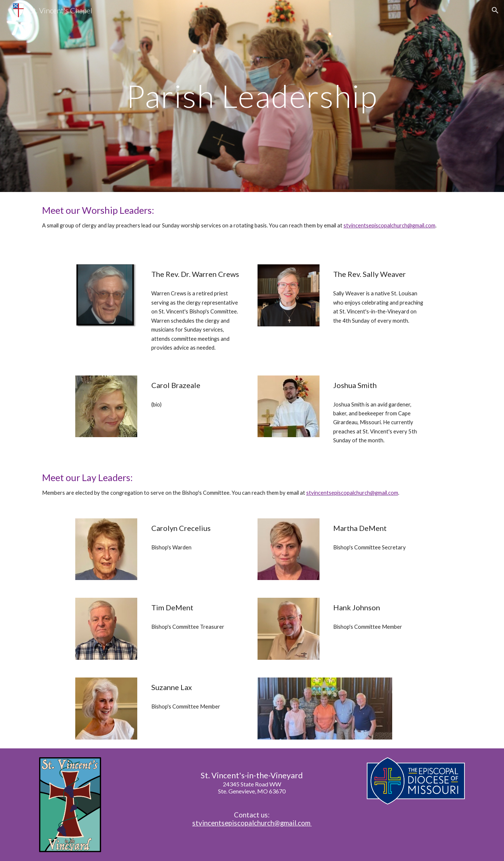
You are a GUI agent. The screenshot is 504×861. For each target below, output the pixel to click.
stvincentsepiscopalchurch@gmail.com (389, 225)
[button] (495, 10)
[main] (252, 96)
